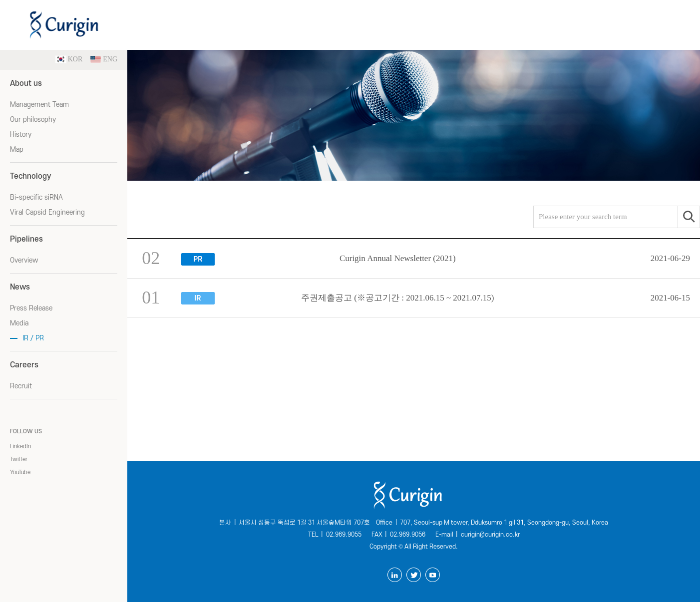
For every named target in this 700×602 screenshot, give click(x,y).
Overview (24, 260)
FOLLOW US (26, 432)
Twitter (19, 459)
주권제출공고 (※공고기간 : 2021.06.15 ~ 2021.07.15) (398, 298)
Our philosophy (33, 120)
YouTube (20, 472)
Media (19, 323)
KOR (69, 59)
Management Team (39, 105)
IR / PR (33, 338)
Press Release (31, 308)
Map (17, 150)
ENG (104, 59)
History (21, 135)
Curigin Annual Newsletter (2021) (398, 258)
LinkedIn (20, 447)
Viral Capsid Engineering (47, 212)
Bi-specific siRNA (36, 197)
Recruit (21, 386)
